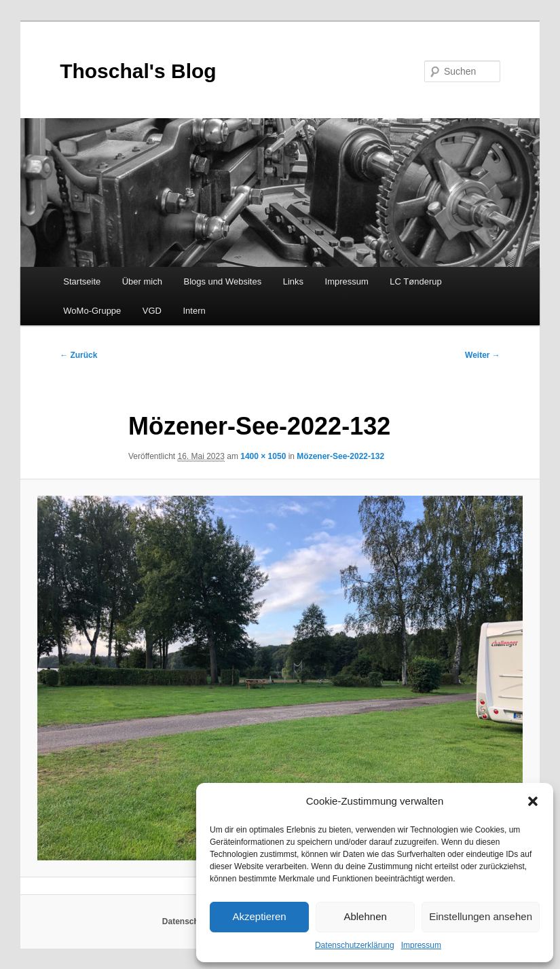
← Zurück (78, 355)
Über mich (142, 281)
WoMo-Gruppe (92, 311)
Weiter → (483, 355)
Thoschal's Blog (138, 71)
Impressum (421, 945)
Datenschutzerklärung (355, 945)
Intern (194, 311)
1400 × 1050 (263, 456)
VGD (152, 311)
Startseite (82, 281)
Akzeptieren (259, 916)
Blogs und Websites (222, 281)
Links (293, 281)
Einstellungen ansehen (481, 916)
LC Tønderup (415, 281)
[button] (533, 801)
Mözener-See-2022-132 (340, 456)
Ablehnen (365, 916)
